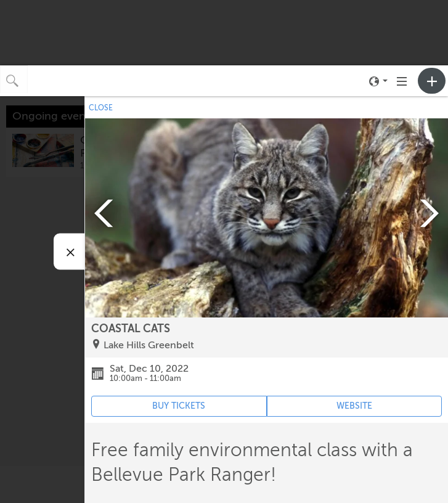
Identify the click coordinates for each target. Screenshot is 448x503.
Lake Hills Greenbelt (149, 345)
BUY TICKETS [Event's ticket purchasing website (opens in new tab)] (179, 406)
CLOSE (101, 108)
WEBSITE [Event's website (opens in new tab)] (354, 406)
